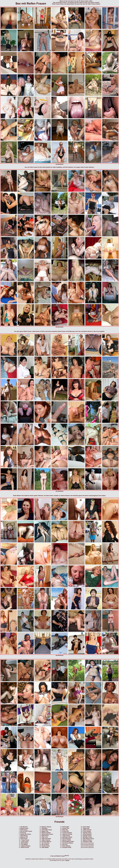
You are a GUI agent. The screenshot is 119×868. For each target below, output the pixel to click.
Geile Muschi (24, 836)
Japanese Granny (67, 834)
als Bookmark (59, 164)
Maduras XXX (24, 837)
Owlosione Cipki (87, 842)
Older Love (45, 837)
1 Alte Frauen (25, 842)
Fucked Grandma (67, 833)
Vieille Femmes (87, 830)
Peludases (45, 828)
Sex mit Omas (46, 843)
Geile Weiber (45, 847)
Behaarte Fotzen (87, 837)
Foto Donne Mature (68, 843)
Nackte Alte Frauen (26, 834)
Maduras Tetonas (46, 827)
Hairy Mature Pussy (88, 839)
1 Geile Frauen (25, 840)
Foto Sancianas (67, 839)
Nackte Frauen (24, 828)
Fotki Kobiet (66, 827)
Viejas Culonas (46, 840)
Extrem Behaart (87, 834)
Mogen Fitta (45, 831)
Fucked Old (65, 831)
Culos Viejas (86, 827)
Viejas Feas (86, 828)
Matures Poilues (87, 840)
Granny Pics (66, 828)
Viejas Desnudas (46, 839)
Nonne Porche (25, 847)
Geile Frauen (24, 839)
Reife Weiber (25, 843)
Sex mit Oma (45, 844)
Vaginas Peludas (26, 846)
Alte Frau (65, 844)
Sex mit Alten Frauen (26, 831)
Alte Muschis (24, 827)
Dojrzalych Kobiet (67, 837)
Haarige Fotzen (87, 833)
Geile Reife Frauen (47, 830)
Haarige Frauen (87, 836)
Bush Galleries (66, 846)
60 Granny (23, 833)
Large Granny (66, 836)
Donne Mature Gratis (68, 842)
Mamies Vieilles (67, 840)
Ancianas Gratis (67, 847)
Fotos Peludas (87, 831)
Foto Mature (24, 844)
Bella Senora (24, 830)
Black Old (65, 830)
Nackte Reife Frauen (47, 834)
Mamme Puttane (46, 833)
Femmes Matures (46, 842)
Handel (67, 860)
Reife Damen (45, 836)
